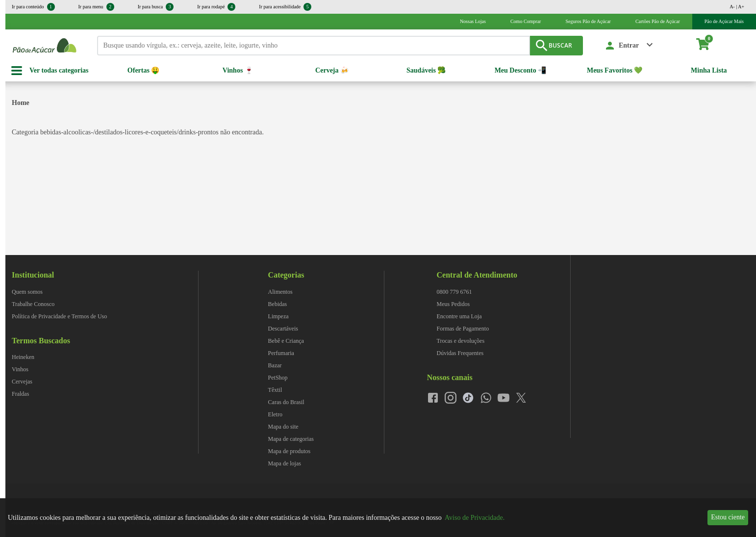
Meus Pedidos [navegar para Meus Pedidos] (454, 304)
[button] (630, 46)
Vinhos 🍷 (238, 70)
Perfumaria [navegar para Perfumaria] (281, 353)
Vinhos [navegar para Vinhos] (20, 369)
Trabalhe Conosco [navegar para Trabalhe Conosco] (33, 304)
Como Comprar (526, 21)
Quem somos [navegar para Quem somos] (27, 292)
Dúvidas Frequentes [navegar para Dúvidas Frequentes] (460, 353)
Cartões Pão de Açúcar (658, 21)
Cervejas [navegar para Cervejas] (22, 382)
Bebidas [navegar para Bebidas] (278, 304)
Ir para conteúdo (33, 7)
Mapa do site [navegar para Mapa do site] (283, 427)
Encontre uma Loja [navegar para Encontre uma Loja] (459, 316)
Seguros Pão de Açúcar (588, 21)
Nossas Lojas (473, 21)
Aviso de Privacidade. (475, 518)
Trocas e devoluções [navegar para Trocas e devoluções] (461, 341)
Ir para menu (96, 7)
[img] (663, 259)
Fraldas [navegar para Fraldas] (20, 394)
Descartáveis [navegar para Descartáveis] (283, 329)
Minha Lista (709, 70)
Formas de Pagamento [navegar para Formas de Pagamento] (463, 329)
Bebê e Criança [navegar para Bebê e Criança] (286, 341)
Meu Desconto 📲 (521, 70)
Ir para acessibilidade (285, 7)
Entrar (629, 45)
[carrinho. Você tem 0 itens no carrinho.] (707, 46)
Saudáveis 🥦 (426, 70)
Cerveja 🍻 (332, 70)
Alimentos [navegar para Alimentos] (280, 292)
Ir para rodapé (216, 7)
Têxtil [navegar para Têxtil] (275, 390)
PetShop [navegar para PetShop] (278, 378)
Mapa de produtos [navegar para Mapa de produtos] (290, 451)
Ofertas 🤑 (144, 70)
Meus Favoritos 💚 (615, 70)
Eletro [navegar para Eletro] (275, 414)
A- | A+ (737, 7)
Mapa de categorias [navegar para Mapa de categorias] (291, 439)
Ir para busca (156, 7)
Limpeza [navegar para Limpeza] (278, 316)
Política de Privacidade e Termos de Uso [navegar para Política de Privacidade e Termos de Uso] (59, 316)
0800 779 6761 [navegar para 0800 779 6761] (454, 292)
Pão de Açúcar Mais (724, 21)
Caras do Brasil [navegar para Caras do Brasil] (286, 402)
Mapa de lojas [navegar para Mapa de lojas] (285, 463)
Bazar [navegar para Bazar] (275, 365)
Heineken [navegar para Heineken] (23, 357)
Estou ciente (728, 517)
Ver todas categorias (59, 70)
